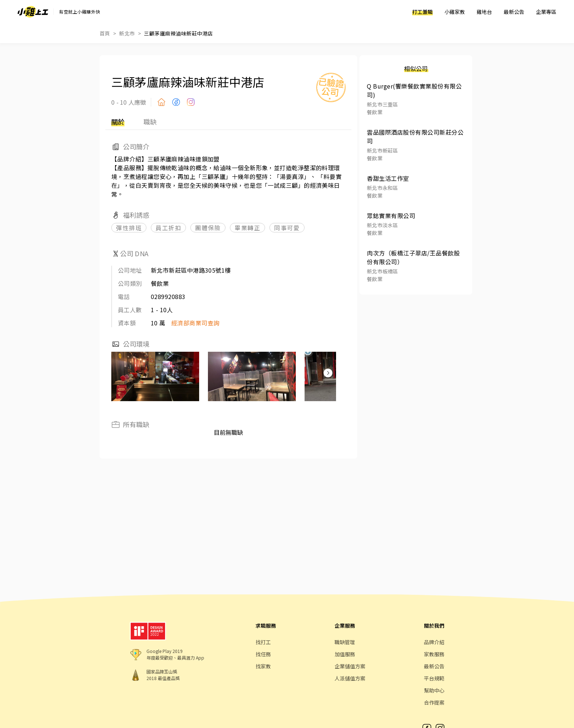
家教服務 (434, 654)
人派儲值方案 (350, 678)
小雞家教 (455, 12)
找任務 (263, 654)
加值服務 (345, 654)
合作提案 (434, 702)
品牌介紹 (434, 642)
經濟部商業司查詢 (195, 323)
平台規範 (434, 678)
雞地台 (484, 12)
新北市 (127, 33)
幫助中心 (434, 690)
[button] (328, 373)
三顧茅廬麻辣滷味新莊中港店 (178, 33)
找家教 (263, 666)
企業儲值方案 (350, 666)
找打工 (263, 642)
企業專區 (546, 12)
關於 (118, 122)
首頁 (105, 33)
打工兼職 (422, 12)
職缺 (150, 122)
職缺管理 (345, 642)
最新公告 (514, 12)
